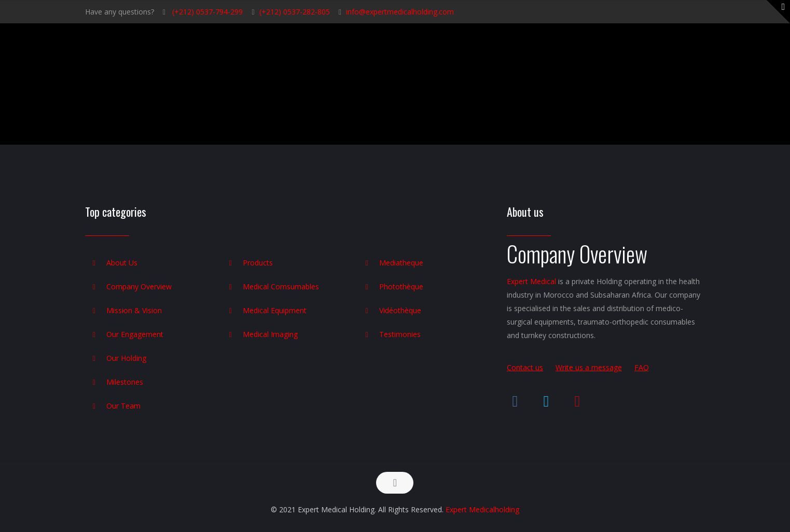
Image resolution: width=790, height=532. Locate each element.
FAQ (642, 367)
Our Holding (126, 358)
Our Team (123, 406)
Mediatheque (401, 263)
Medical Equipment (275, 310)
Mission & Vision (134, 310)
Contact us (525, 367)
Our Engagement (135, 334)
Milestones (125, 382)
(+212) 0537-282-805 (295, 12)
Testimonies (400, 334)
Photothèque (401, 286)
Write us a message (589, 367)
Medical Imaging (270, 334)
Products (258, 263)
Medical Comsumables (281, 286)
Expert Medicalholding (482, 509)
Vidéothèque (400, 310)
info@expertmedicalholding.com (400, 12)
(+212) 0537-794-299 (206, 12)
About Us (122, 263)
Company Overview (139, 286)
